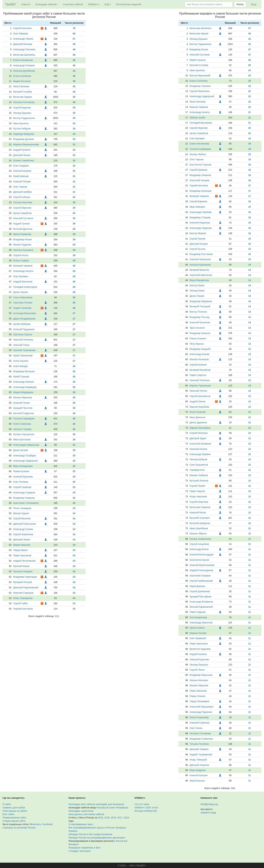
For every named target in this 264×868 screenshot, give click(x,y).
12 (250, 407)
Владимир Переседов (25, 577)
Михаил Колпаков (199, 359)
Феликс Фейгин (198, 154)
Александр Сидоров (24, 492)
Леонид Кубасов (198, 459)
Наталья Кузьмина (23, 250)
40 (74, 76)
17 (250, 186)
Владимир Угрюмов (200, 86)
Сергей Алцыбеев (199, 544)
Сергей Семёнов (22, 487)
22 (250, 91)
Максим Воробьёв (199, 407)
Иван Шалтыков (22, 440)
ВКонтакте (35, 824)
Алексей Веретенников (202, 565)
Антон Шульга (21, 361)
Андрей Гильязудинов (201, 570)
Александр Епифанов (201, 602)
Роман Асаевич (198, 338)
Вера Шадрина (198, 770)
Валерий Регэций (23, 582)
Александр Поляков (24, 65)
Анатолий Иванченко (201, 275)
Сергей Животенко (23, 534)
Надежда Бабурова (24, 134)
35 (74, 108)
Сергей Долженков (200, 591)
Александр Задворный (25, 461)
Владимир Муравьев (201, 301)
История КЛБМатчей (146, 811)
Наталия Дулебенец (24, 71)
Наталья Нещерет (23, 571)
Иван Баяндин (197, 207)
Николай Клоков (198, 449)
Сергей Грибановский (201, 581)
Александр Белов (199, 549)
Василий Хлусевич (200, 518)
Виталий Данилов (23, 229)
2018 (113, 818)
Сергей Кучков (197, 249)
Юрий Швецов (21, 176)
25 (74, 445)
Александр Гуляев (23, 529)
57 (74, 39)
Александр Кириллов (201, 623)
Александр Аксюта (23, 271)
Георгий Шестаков (23, 609)
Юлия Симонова (22, 424)
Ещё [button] (108, 4)
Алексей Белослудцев (202, 555)
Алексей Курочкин (23, 477)
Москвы (102, 808)
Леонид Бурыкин (22, 113)
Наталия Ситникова (24, 102)
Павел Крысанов (22, 555)
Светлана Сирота (23, 334)
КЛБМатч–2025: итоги (146, 808)
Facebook (47, 824)
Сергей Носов (21, 255)
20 (250, 128)
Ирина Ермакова (22, 234)
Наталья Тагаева (22, 429)
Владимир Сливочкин (201, 739)
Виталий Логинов (199, 481)
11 (250, 539)
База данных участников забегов (86, 814)
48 (74, 49)
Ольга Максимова (23, 297)
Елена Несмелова (23, 60)
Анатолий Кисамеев (200, 444)
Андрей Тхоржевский (201, 754)
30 (74, 197)
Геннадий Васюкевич (201, 123)
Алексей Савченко (200, 723)
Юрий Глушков (21, 377)
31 (74, 182)
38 (74, 92)
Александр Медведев (25, 387)
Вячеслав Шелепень (24, 55)
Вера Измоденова (23, 466)
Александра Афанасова (26, 445)
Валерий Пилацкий (200, 306)
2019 (107, 818)
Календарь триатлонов (81, 811)
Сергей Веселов (22, 518)
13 (250, 338)
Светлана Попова (23, 303)
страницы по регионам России (19, 828)
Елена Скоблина (22, 76)
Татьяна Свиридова (24, 418)
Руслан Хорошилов (24, 434)
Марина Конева (198, 633)
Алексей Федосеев (200, 223)
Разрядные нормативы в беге (84, 848)
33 (74, 139)
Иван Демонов (197, 417)
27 (74, 313)
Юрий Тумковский (23, 356)
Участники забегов (73, 4)
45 (74, 65)
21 (250, 112)
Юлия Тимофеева (23, 598)
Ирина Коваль (197, 628)
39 (74, 81)
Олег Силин (196, 728)
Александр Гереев (23, 39)
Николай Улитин (198, 391)
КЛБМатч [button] (94, 4)
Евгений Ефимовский (201, 607)
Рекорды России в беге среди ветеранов (90, 834)
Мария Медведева (23, 392)
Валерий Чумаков (23, 266)
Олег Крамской (198, 638)
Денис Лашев (20, 292)
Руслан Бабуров (22, 129)
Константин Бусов (199, 560)
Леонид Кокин (197, 291)
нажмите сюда (208, 813)
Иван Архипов (21, 123)
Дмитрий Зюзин (22, 540)
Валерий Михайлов (200, 370)
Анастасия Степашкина (26, 503)
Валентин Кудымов (200, 649)
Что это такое (142, 804)
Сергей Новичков (199, 502)
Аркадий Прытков (23, 408)
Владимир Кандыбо (200, 349)
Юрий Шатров (197, 781)
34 (74, 123)
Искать (240, 4)
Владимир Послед (200, 317)
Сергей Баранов (22, 108)
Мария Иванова (22, 545)
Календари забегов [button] (47, 4)
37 (250, 28)
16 (250, 201)
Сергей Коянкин (198, 365)
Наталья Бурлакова (200, 265)
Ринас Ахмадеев (22, 508)
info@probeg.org (209, 804)
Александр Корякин (200, 454)
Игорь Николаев (198, 496)
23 (250, 75)
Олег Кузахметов (199, 465)
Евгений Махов (21, 566)
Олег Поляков (21, 482)
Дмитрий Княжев (199, 244)
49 (74, 44)
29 (74, 224)
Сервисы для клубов (14, 808)
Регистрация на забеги (15, 811)
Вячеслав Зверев (23, 97)
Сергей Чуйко (21, 603)
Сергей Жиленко (199, 433)
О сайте (7, 804)
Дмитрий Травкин (199, 749)
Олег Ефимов (21, 34)
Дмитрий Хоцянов (199, 765)
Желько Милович (199, 680)
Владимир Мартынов (201, 675)
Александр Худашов (201, 228)
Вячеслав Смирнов (200, 507)
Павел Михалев (198, 691)
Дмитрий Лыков (22, 155)
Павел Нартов (197, 491)
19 (250, 138)
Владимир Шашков (200, 333)
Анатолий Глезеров (200, 576)
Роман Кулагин (21, 471)
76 (74, 28)
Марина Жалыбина (200, 428)
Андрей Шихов (198, 401)
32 (74, 150)
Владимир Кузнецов (201, 191)
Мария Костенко (22, 81)
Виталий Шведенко (200, 523)
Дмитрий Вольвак (23, 44)
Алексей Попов (21, 403)
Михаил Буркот (21, 513)
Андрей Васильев (23, 282)
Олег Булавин (21, 276)
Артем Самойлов (22, 213)
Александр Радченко (201, 712)
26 (74, 366)
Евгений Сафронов (24, 413)
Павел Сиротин (198, 375)
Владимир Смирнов (24, 498)
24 (74, 508)
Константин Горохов (200, 165)
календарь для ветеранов (110, 804)
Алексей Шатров (22, 171)
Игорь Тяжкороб (198, 760)
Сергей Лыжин (197, 486)
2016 (126, 818)
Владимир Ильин (22, 239)
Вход (254, 4)
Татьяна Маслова (23, 202)
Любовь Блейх (197, 118)
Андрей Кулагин (22, 150)
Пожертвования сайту (14, 818)
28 (74, 271)
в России (119, 841)
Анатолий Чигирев (200, 180)
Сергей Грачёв (198, 239)
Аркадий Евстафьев (201, 596)
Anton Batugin (21, 366)
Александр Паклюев (24, 49)
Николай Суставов (23, 218)
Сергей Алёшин (22, 197)
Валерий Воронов (199, 270)
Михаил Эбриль (198, 534)
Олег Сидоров (21, 166)
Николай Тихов (21, 345)
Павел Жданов (198, 612)
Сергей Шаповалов (200, 396)
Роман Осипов (197, 696)
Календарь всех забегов (82, 804)
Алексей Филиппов (200, 322)
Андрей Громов (22, 224)
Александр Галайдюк (25, 456)
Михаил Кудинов (22, 245)
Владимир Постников (201, 254)
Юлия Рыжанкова (199, 717)
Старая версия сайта (14, 821)
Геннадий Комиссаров (25, 287)
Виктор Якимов (198, 233)
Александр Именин (24, 382)
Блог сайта (8, 814)
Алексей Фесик (198, 512)
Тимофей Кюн (197, 470)
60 (74, 34)
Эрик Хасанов (197, 328)
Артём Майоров (22, 324)
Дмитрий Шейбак (22, 192)
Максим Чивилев (199, 107)
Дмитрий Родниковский (26, 587)
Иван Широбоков (199, 528)
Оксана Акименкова (200, 539)
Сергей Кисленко (22, 28)
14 (250, 265)
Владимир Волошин (24, 371)
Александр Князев (200, 354)
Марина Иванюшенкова (26, 144)
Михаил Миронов (23, 397)
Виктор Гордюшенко (24, 118)
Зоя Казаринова (198, 617)
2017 (120, 818)
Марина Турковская (200, 386)
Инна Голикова (198, 412)
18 (250, 165)
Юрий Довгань (197, 586)
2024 (100, 818)
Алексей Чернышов (200, 259)
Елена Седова (21, 261)
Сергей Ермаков (198, 170)
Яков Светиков (21, 86)
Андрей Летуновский (24, 561)
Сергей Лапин (197, 670)
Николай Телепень (23, 340)
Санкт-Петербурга (118, 808)
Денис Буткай (21, 450)
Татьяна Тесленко (199, 744)
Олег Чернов (20, 187)
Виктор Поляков (198, 312)
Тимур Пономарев (199, 701)
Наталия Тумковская (24, 350)
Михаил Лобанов (199, 475)
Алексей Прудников (24, 329)
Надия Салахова (22, 308)
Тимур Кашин (20, 550)
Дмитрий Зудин (198, 438)
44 (74, 71)
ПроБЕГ (11, 4)
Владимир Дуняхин (24, 139)
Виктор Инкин (197, 285)
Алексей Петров (22, 182)
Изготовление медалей (129, 4)
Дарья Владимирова (24, 319)
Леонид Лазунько (199, 665)
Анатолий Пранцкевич (202, 707)
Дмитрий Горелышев (24, 524)
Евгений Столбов (23, 92)
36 (74, 97)
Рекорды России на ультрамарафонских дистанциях (97, 838)
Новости (26, 4)
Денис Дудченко (198, 422)
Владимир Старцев (200, 217)
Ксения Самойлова (24, 160)
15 (250, 239)
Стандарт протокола (80, 851)
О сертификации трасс (81, 824)
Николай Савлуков (23, 593)
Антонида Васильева (25, 313)
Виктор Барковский (200, 75)
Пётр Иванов (197, 344)
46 (74, 60)
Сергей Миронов (22, 208)
